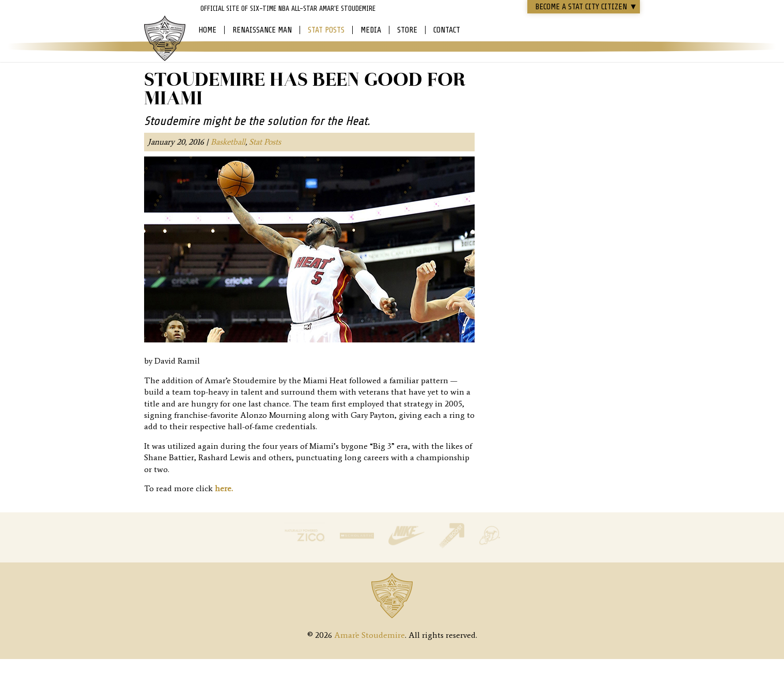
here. (224, 488)
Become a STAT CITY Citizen (586, 7)
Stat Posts (326, 30)
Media (371, 30)
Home (207, 30)
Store (407, 30)
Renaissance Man (262, 30)
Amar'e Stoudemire (165, 39)
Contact (447, 30)
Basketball (228, 142)
